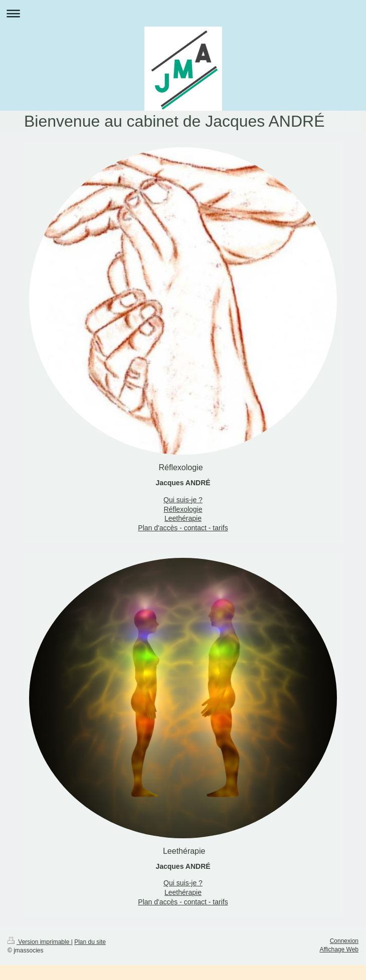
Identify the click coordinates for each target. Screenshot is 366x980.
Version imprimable (39, 942)
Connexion (344, 941)
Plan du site (90, 942)
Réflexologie (183, 509)
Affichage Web (339, 949)
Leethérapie (183, 518)
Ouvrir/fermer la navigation (183, 13)
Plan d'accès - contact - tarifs (183, 528)
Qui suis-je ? (183, 500)
